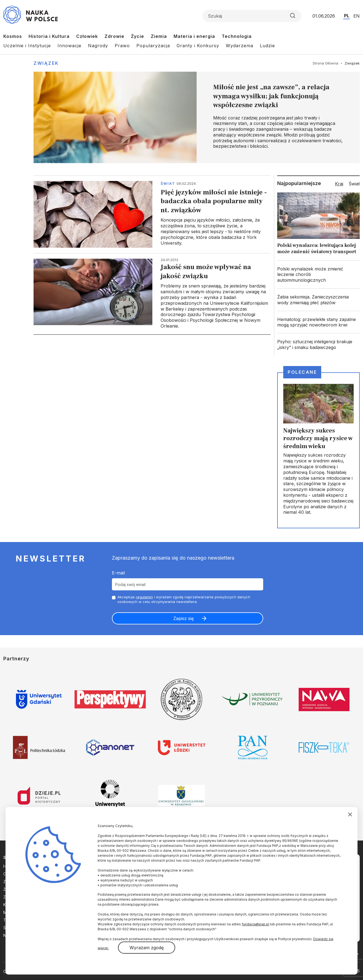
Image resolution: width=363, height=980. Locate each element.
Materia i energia (194, 36)
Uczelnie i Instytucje (27, 46)
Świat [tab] (354, 184)
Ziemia (159, 36)
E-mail (118, 573)
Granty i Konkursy (198, 46)
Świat (168, 183)
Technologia (237, 36)
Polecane (302, 372)
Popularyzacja (153, 46)
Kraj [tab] (339, 184)
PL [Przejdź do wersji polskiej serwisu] (347, 16)
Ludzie (267, 46)
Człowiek (87, 36)
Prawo (122, 46)
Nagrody (98, 46)
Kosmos (13, 36)
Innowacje (69, 46)
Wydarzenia (240, 46)
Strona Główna (325, 63)
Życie (137, 36)
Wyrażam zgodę (147, 948)
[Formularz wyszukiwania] (252, 16)
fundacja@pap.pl (255, 924)
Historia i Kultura (49, 36)
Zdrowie (114, 36)
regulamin (144, 597)
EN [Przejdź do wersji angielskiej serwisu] (357, 16)
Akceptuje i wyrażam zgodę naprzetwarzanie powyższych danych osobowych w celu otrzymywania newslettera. (184, 599)
